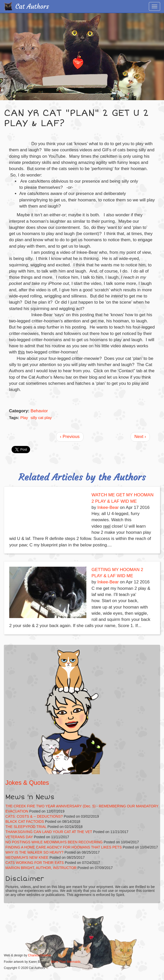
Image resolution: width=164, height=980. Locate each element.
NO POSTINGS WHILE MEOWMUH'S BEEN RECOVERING (54, 842)
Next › (140, 437)
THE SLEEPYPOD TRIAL (26, 827)
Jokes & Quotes (27, 783)
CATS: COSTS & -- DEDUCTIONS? (34, 816)
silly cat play (41, 418)
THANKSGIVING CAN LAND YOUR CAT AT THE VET (49, 832)
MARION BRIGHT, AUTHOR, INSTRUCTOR (41, 868)
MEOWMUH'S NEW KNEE (27, 857)
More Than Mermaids (66, 962)
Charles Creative (39, 955)
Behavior (39, 411)
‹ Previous (70, 437)
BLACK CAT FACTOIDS (25, 822)
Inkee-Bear (108, 507)
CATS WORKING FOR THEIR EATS (35, 863)
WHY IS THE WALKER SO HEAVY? (35, 852)
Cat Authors (32, 7)
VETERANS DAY (19, 837)
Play (24, 418)
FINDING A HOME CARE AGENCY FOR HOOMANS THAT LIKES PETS (64, 847)
